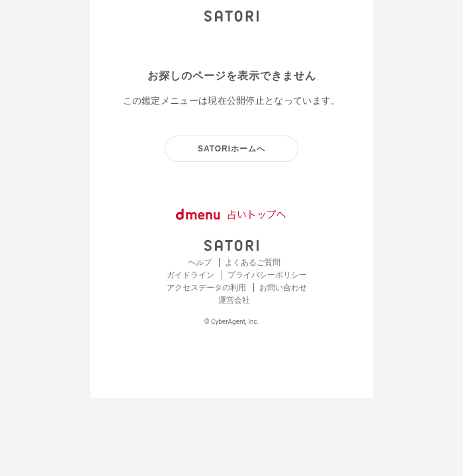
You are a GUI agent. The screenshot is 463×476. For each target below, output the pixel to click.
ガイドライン (191, 275)
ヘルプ (201, 262)
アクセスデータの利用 (207, 288)
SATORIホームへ (232, 149)
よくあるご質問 (253, 262)
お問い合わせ (283, 288)
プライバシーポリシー (267, 275)
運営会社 (234, 300)
